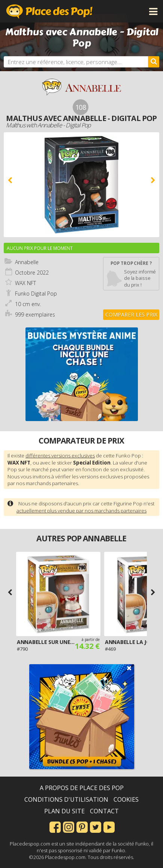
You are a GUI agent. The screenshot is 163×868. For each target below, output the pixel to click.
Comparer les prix (131, 314)
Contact (104, 811)
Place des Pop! (49, 11)
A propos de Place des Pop (82, 788)
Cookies (126, 799)
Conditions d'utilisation (66, 799)
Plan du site (64, 811)
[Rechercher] (154, 62)
